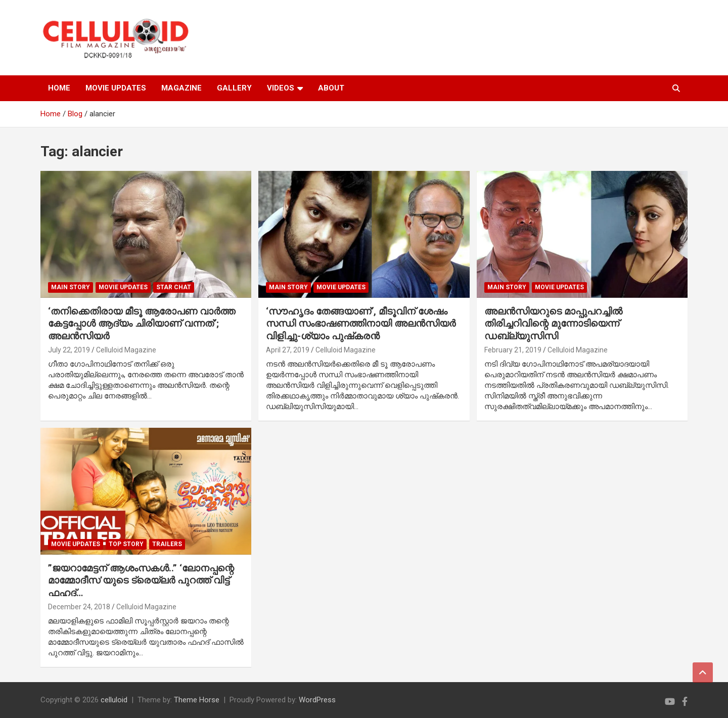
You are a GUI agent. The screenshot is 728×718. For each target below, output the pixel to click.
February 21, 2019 (513, 350)
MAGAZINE (181, 88)
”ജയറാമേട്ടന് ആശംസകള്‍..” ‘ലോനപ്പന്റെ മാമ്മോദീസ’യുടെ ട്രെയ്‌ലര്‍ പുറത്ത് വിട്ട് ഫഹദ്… (141, 580)
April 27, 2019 (288, 350)
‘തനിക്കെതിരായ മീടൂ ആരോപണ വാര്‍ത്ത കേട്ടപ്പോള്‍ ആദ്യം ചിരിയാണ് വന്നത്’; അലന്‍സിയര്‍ (142, 324)
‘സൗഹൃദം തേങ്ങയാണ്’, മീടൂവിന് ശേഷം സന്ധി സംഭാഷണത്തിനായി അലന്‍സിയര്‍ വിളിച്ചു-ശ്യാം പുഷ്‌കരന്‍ (361, 324)
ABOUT (331, 88)
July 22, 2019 (69, 350)
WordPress (317, 700)
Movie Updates (123, 287)
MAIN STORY (71, 287)
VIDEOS (281, 88)
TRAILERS (167, 544)
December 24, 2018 (79, 607)
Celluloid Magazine (126, 350)
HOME (59, 88)
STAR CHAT (174, 287)
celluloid (114, 700)
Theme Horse (197, 700)
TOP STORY (126, 544)
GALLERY (234, 88)
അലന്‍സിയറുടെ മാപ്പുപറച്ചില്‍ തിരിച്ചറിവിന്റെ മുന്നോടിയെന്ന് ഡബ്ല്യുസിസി (553, 324)
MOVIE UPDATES (116, 88)
